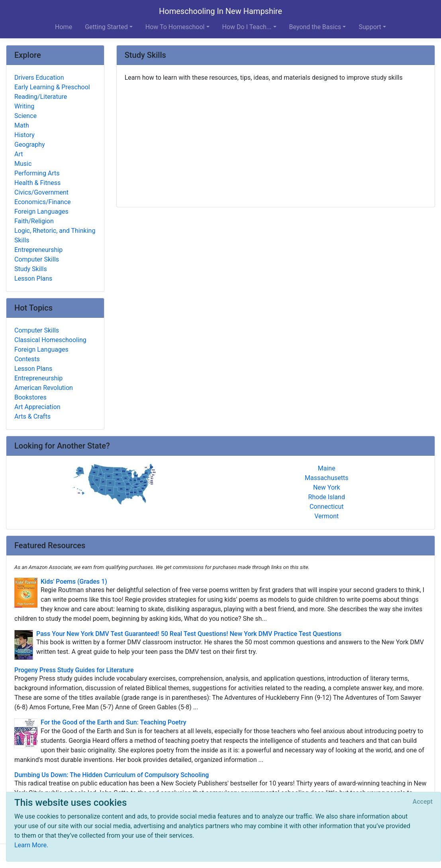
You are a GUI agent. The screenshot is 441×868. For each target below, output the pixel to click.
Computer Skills (37, 259)
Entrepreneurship (38, 250)
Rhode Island (327, 497)
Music (23, 164)
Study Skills (31, 269)
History (24, 135)
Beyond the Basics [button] (315, 27)
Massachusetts (326, 478)
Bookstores (30, 397)
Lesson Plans (33, 279)
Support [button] (370, 27)
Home (64, 27)
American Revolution (44, 388)
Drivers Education (39, 78)
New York (327, 487)
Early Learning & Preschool (52, 87)
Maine (327, 468)
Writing (24, 106)
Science (25, 116)
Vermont (326, 516)
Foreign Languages (41, 212)
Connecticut (327, 507)
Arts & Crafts (32, 416)
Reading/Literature (41, 97)
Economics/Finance (43, 202)
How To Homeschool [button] (175, 27)
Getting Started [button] (106, 27)
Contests (27, 359)
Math (22, 125)
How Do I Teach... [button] (247, 27)
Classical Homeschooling (50, 340)
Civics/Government (41, 192)
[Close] (423, 802)
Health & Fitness (37, 183)
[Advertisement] (276, 142)
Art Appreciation (37, 407)
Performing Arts (37, 173)
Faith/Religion (34, 221)
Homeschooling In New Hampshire (220, 11)
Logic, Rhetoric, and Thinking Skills (55, 235)
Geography (30, 145)
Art (19, 154)
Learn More (30, 845)
